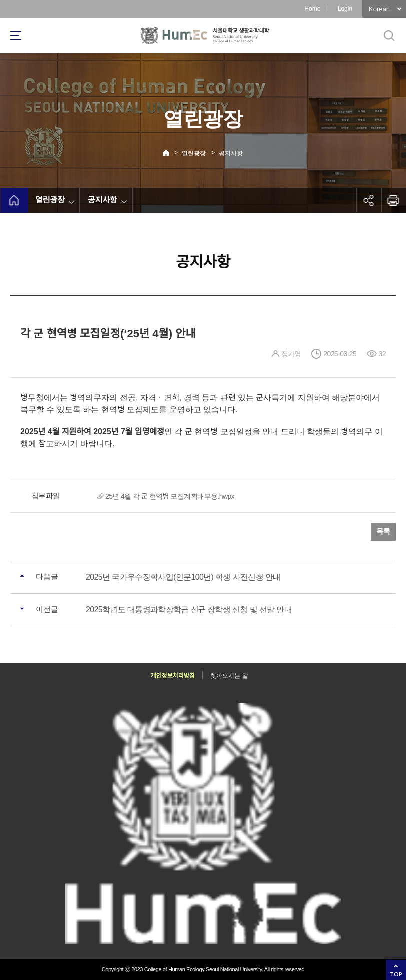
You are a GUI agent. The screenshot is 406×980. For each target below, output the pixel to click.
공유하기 (368, 200)
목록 (383, 532)
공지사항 (231, 153)
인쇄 (393, 200)
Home (312, 9)
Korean (379, 9)
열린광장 (194, 153)
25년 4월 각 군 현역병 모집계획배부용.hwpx (170, 496)
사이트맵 (16, 36)
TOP (396, 974)
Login (345, 9)
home (14, 200)
